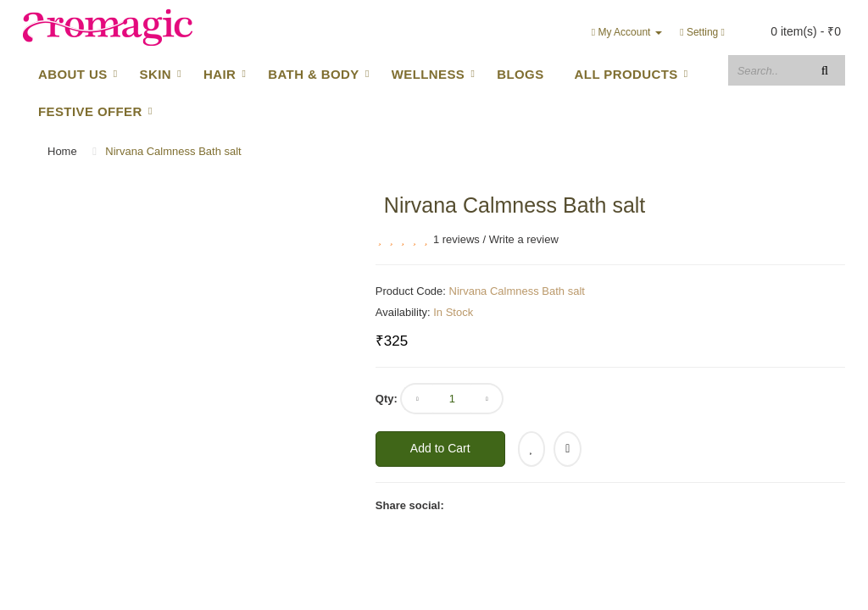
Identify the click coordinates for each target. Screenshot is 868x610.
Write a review (524, 239)
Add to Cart (440, 448)
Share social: (410, 505)
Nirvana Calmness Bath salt (173, 151)
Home (62, 151)
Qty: (387, 399)
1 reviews (456, 239)
